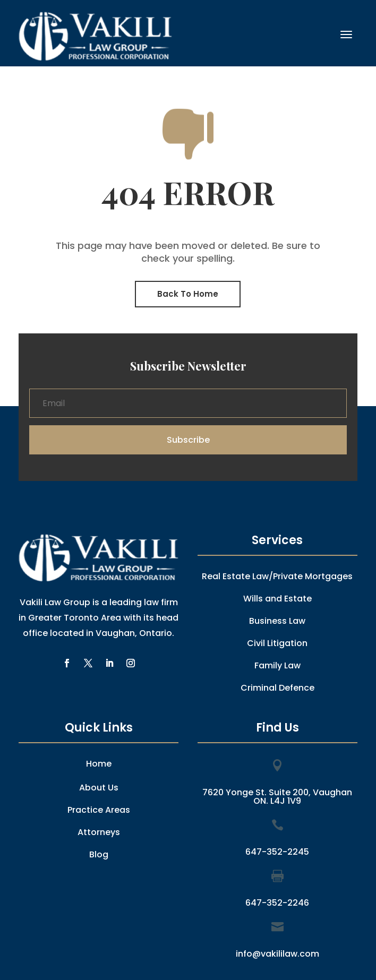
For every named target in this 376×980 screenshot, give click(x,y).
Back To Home (188, 294)
